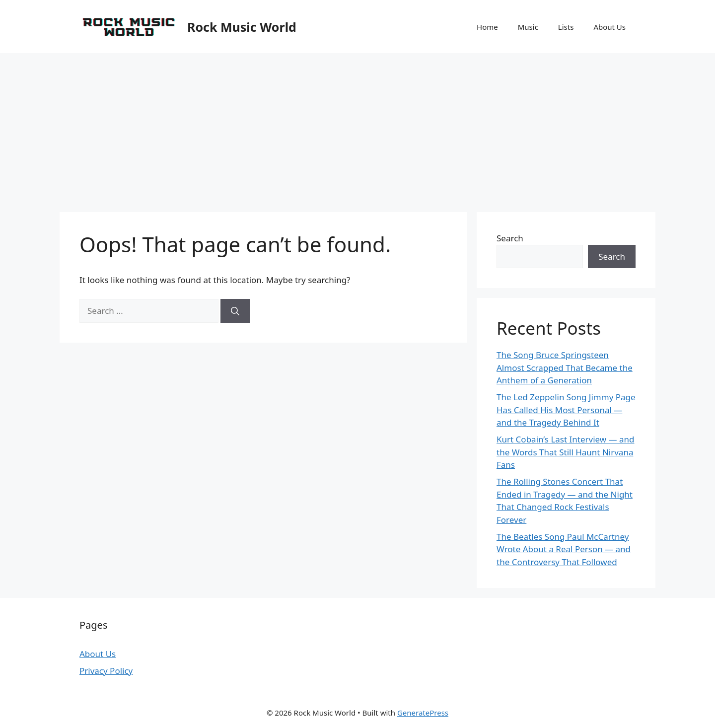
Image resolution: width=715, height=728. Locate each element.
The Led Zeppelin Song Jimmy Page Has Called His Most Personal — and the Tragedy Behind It (566, 410)
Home (487, 27)
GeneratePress (423, 713)
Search (510, 238)
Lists (566, 27)
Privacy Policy (106, 671)
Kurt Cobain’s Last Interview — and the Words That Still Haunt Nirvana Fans (566, 452)
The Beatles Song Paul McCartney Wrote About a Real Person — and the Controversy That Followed (564, 549)
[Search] (235, 311)
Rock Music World (242, 27)
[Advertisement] (357, 128)
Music (528, 27)
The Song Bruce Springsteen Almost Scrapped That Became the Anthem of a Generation (565, 367)
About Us (609, 27)
